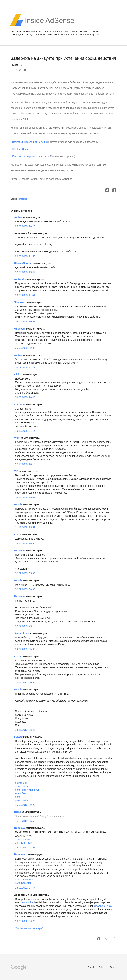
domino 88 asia (24, 843)
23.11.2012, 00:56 (25, 683)
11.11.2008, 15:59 (25, 527)
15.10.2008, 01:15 (25, 431)
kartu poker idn (23, 883)
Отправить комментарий (29, 928)
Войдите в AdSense (38, 35)
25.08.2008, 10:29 (25, 226)
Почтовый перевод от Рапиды (29, 142)
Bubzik (19, 504)
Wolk (17, 438)
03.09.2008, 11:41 (25, 295)
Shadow (19, 302)
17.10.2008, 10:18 (25, 464)
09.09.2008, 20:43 (25, 397)
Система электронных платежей (31, 156)
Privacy (103, 967)
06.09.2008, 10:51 (25, 322)
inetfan (19, 656)
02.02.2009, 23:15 (25, 626)
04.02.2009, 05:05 (25, 649)
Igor (17, 534)
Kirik (17, 374)
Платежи (22, 199)
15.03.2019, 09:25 (25, 805)
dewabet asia (22, 839)
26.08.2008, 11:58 (25, 256)
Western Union (20, 149)
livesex (19, 737)
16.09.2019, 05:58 (25, 821)
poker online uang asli (27, 790)
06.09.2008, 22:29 (25, 367)
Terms (113, 967)
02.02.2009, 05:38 (25, 573)
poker (18, 797)
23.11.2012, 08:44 (25, 730)
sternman (20, 404)
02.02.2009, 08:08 (25, 589)
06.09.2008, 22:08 (25, 348)
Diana (18, 812)
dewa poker (21, 786)
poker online (22, 800)
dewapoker (21, 783)
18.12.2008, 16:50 (25, 543)
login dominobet (24, 880)
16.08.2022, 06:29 (25, 921)
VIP (17, 471)
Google (92, 967)
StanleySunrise (24, 263)
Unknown (20, 329)
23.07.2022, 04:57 (25, 847)
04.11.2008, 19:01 (25, 498)
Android (19, 279)
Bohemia (20, 828)
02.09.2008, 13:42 (25, 272)
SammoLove (22, 633)
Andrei (18, 217)
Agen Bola (21, 793)
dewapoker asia (103, 906)
